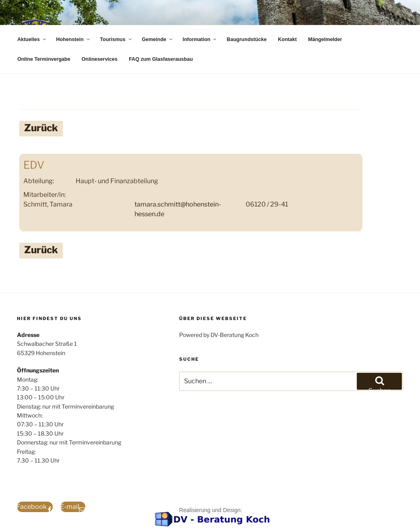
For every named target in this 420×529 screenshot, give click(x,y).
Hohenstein (73, 39)
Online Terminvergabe (44, 59)
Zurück (41, 128)
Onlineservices (100, 59)
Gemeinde (157, 39)
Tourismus (116, 39)
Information (200, 39)
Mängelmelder (325, 39)
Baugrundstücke (247, 39)
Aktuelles (32, 39)
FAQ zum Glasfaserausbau (161, 59)
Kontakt (287, 39)
